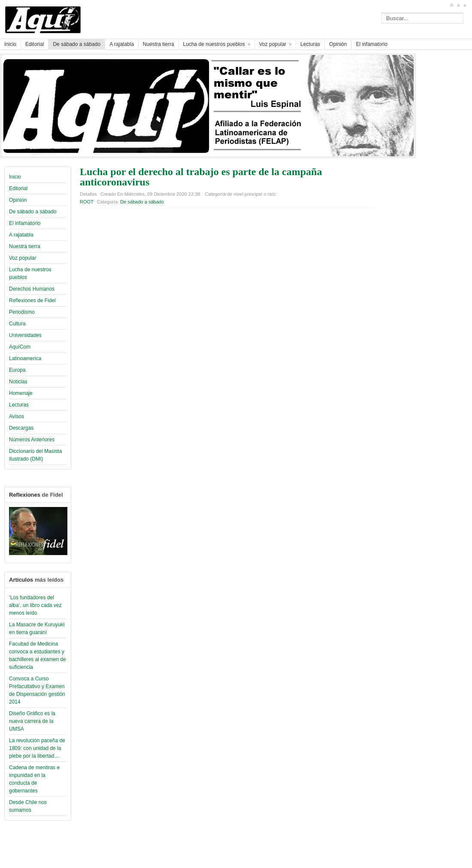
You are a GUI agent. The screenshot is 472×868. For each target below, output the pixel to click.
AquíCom (20, 347)
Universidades (25, 335)
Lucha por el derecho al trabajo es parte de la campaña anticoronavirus (201, 177)
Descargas (21, 428)
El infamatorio (25, 223)
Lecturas (19, 405)
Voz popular (23, 258)
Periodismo (22, 312)
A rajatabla (21, 235)
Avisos (17, 416)
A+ (452, 6)
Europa (17, 370)
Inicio (15, 177)
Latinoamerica (25, 358)
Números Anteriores (32, 440)
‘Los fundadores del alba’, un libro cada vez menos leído (35, 605)
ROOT (87, 202)
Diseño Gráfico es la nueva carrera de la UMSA (32, 721)
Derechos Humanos (32, 289)
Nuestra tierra (25, 246)
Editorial (18, 188)
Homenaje (21, 393)
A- (464, 6)
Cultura (17, 324)
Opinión (18, 200)
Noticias (18, 382)
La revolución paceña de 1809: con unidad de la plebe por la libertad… (37, 748)
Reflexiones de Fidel (32, 300)
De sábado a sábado (33, 212)
